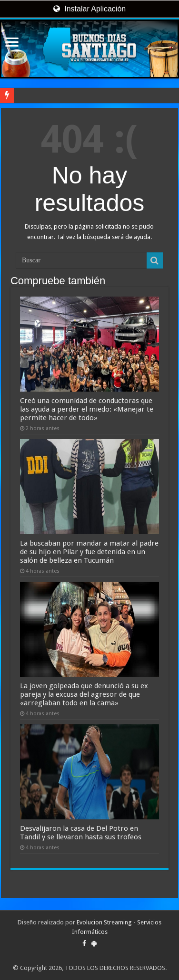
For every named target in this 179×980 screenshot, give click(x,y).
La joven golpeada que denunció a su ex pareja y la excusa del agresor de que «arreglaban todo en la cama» (84, 694)
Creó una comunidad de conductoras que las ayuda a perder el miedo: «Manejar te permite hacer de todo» (87, 409)
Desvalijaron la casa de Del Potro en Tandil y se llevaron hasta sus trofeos (81, 833)
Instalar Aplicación (89, 9)
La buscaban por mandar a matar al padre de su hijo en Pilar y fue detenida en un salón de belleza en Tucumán (89, 552)
